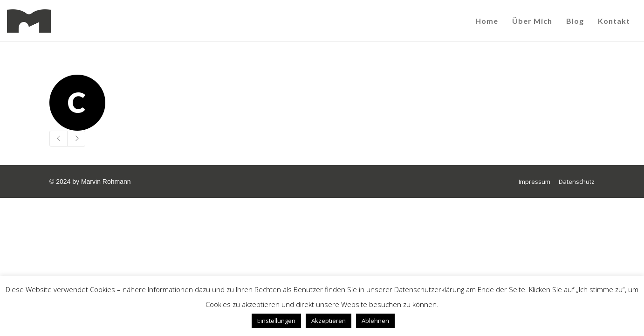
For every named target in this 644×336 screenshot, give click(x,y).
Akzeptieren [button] (329, 321)
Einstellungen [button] (276, 321)
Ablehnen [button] (375, 321)
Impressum (534, 182)
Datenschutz (577, 182)
